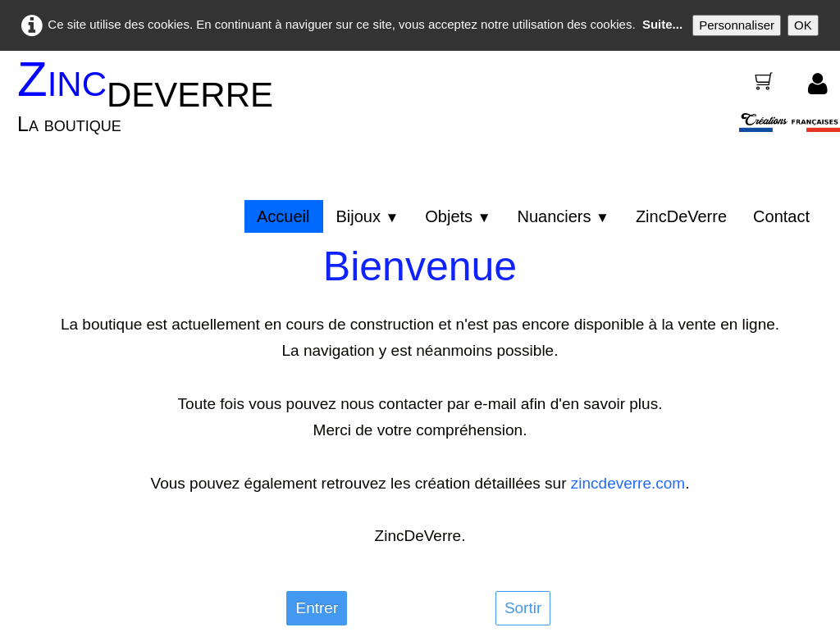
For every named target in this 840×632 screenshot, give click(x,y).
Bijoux (367, 216)
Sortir (523, 608)
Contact (781, 216)
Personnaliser (737, 25)
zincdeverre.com (628, 483)
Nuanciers (563, 216)
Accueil (283, 216)
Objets (458, 216)
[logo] (151, 107)
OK (803, 25)
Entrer (317, 608)
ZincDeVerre (681, 216)
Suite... (662, 24)
